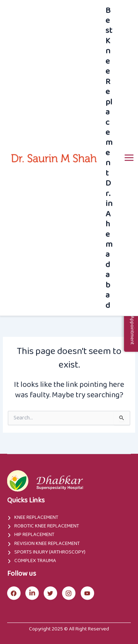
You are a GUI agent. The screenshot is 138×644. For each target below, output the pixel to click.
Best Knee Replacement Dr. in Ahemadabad (109, 158)
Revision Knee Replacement (47, 544)
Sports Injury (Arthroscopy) (50, 552)
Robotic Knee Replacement (47, 526)
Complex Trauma (35, 561)
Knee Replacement (36, 517)
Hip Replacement (34, 535)
